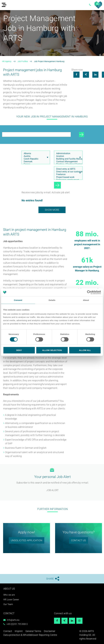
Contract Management (68, 162)
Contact (8, 631)
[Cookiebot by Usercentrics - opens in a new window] (89, 292)
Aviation (68, 156)
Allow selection (52, 350)
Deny (19, 350)
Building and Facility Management (68, 159)
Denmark (35, 162)
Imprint (19, 631)
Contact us (79, 540)
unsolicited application (27, 540)
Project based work (68, 177)
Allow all (85, 350)
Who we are (9, 595)
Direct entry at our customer (68, 172)
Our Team (8, 604)
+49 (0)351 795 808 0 (17, 624)
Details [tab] (52, 300)
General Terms (33, 631)
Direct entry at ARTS (68, 169)
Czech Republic (35, 159)
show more (52, 210)
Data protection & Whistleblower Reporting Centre (30, 635)
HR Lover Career (11, 600)
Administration (68, 153)
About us (9, 589)
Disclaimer (50, 631)
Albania (35, 153)
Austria (35, 156)
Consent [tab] (18, 300)
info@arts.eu (13, 620)
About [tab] (86, 300)
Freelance (68, 174)
